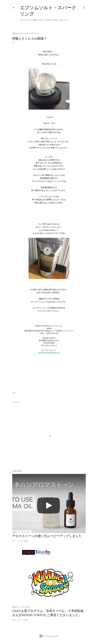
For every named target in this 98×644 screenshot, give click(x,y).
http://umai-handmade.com (49, 353)
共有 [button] (14, 393)
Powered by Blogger (49, 636)
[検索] (84, 7)
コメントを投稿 (23, 541)
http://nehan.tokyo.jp (49, 345)
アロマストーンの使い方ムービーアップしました (47, 536)
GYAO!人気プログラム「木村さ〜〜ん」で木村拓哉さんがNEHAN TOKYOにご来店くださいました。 (48, 613)
